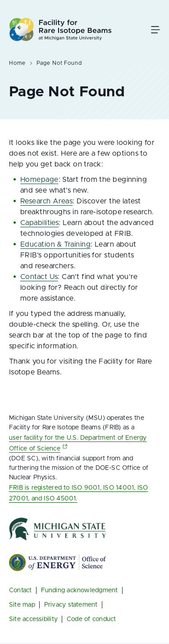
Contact (21, 590)
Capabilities (39, 223)
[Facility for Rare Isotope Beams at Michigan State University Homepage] (60, 29)
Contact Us (39, 277)
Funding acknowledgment (80, 590)
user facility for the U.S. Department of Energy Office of (78, 443)
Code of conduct (91, 619)
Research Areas (46, 201)
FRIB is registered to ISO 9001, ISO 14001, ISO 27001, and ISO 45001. (78, 493)
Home (17, 63)
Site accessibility (33, 619)
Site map (22, 605)
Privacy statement (71, 605)
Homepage (39, 180)
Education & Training (55, 244)
